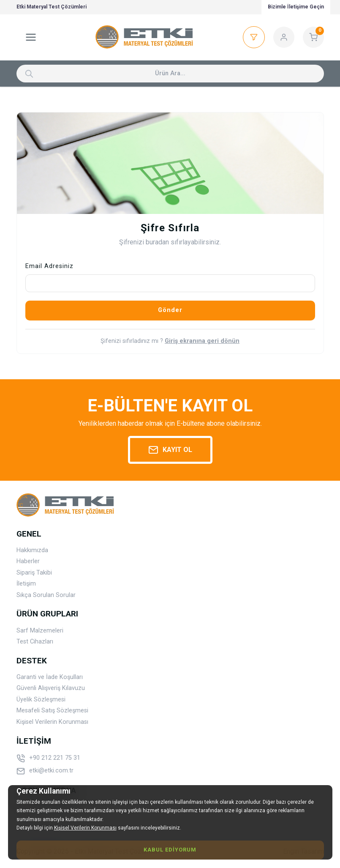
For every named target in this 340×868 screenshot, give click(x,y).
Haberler (28, 561)
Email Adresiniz (49, 266)
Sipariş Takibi (34, 573)
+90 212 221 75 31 (48, 758)
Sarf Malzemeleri (40, 631)
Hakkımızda (32, 550)
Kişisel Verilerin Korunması (52, 722)
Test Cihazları (35, 642)
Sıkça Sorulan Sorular (46, 595)
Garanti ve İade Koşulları (50, 677)
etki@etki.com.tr (45, 771)
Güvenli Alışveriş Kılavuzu (51, 688)
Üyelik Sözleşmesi (41, 700)
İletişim (26, 584)
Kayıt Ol (170, 450)
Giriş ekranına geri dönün (202, 341)
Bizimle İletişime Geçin (296, 7)
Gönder (170, 310)
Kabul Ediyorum (170, 850)
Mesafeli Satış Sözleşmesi (52, 711)
